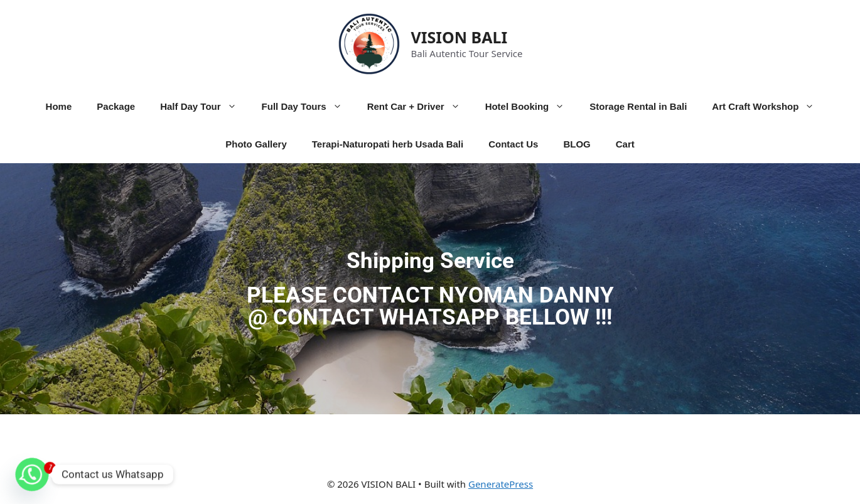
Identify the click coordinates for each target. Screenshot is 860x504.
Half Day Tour (204, 107)
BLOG (577, 144)
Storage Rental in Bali (638, 106)
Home (59, 106)
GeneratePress (501, 484)
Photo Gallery (256, 144)
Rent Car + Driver (420, 107)
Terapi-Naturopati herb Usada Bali (388, 144)
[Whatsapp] (32, 475)
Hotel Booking (531, 107)
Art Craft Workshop (769, 107)
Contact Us (513, 144)
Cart (625, 144)
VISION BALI (460, 37)
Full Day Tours (308, 107)
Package (116, 106)
